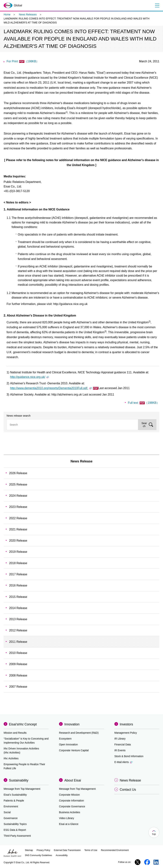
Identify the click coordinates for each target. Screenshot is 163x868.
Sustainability (19, 780)
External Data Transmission (67, 850)
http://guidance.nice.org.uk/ (29, 377)
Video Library (67, 818)
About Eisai (73, 780)
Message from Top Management (22, 789)
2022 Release (18, 518)
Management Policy (126, 733)
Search (144, 425)
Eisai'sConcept (23, 724)
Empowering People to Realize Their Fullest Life (24, 766)
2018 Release (18, 563)
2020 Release (18, 541)
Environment (11, 806)
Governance (11, 818)
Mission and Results (15, 733)
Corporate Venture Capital (74, 750)
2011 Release (18, 642)
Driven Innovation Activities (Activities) (21, 751)
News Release (81, 461)
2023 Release (18, 507)
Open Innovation (68, 744)
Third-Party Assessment (17, 836)
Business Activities (70, 812)
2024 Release (18, 496)
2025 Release (18, 484)
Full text (144, 403)
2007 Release (18, 687)
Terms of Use (91, 850)
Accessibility (62, 855)
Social (7, 812)
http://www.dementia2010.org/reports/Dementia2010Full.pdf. (54, 388)
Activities (11, 758)
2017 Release (18, 574)
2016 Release (18, 585)
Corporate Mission (69, 795)
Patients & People (14, 801)
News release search (19, 416)
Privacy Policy (43, 850)
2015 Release (18, 597)
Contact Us (128, 790)
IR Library (120, 739)
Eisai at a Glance (69, 824)
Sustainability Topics (15, 824)
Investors (126, 724)
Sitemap (29, 850)
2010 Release (18, 653)
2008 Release (18, 675)
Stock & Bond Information (129, 756)
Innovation (72, 724)
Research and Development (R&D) (79, 733)
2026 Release (18, 473)
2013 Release (18, 619)
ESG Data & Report (15, 830)
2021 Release (18, 529)
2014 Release (18, 608)
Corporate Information (71, 801)
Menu (157, 5)
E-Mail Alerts (123, 762)
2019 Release (18, 552)
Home (7, 14)
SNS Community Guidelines (38, 855)
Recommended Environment (115, 850)
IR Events (120, 750)
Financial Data (123, 744)
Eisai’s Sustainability (15, 795)
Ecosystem (65, 739)
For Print (23, 61)
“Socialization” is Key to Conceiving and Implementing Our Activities (26, 741)
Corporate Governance (72, 806)
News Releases (28, 14)
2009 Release (18, 664)
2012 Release (18, 630)
